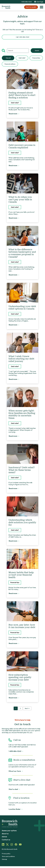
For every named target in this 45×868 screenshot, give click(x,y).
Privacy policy (6, 854)
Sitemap (4, 859)
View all (8, 58)
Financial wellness (10, 64)
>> (27, 708)
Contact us (6, 840)
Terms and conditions (8, 856)
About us (5, 834)
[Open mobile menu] (42, 7)
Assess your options (9, 831)
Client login (39, 2)
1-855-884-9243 (26, 2)
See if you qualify (31, 7)
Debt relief (22, 58)
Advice (4, 837)
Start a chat (14, 789)
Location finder (15, 809)
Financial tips (36, 58)
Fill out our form (15, 771)
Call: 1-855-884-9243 (22, 37)
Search (37, 51)
